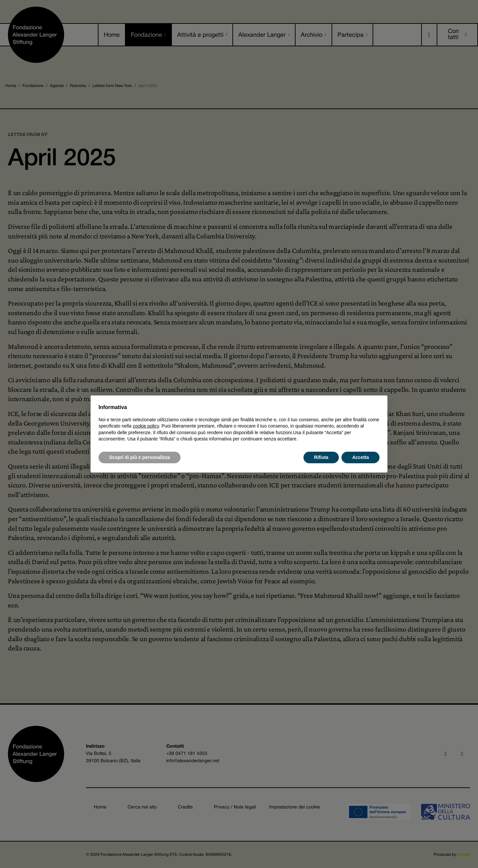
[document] (239, 423)
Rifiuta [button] (321, 457)
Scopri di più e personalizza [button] (139, 457)
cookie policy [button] (146, 426)
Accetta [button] (360, 457)
